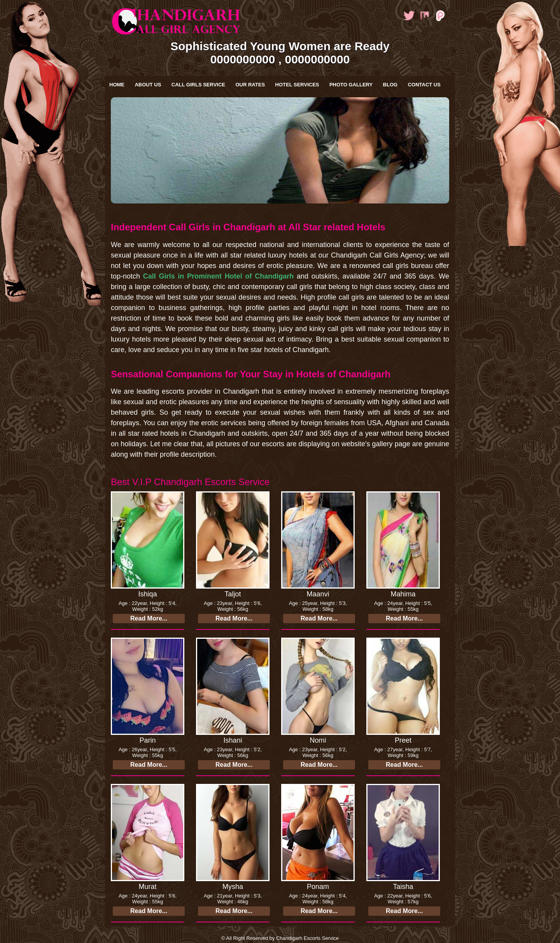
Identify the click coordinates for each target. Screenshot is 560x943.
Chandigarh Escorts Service (307, 938)
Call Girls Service (198, 85)
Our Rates (250, 85)
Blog (390, 85)
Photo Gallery (351, 85)
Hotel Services (297, 85)
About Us (148, 85)
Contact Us (424, 85)
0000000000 (243, 59)
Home (117, 85)
